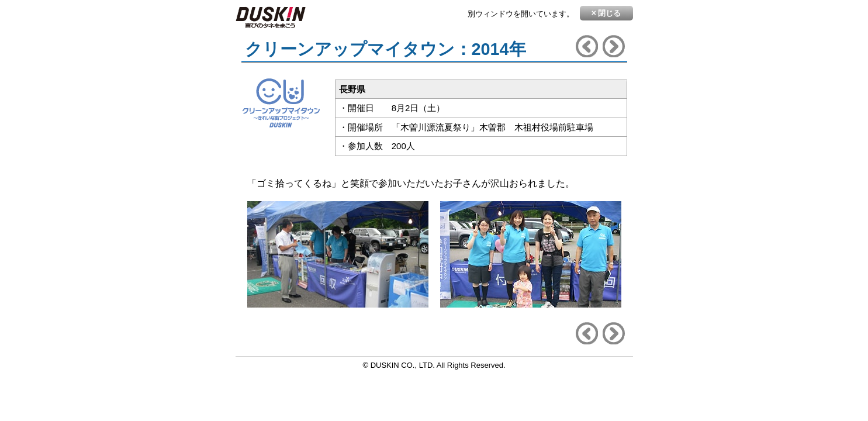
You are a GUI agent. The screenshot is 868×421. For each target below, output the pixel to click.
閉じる (606, 13)
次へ (614, 46)
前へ (587, 46)
